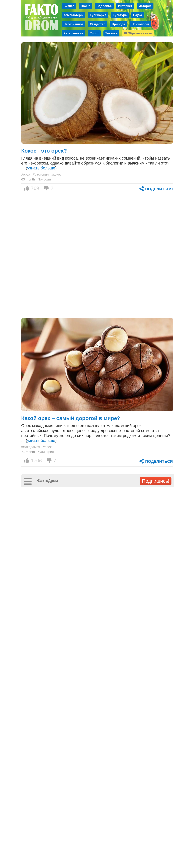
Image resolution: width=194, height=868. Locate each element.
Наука (138, 15)
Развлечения (73, 33)
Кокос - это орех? (44, 151)
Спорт (94, 33)
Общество (98, 24)
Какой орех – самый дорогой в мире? (71, 418)
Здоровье (104, 6)
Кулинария (98, 15)
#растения (41, 174)
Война (85, 6)
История (145, 6)
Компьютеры (73, 15)
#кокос (57, 174)
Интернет (125, 6)
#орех (26, 174)
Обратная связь (138, 33)
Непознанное (73, 24)
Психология (140, 24)
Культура (120, 15)
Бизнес (69, 6)
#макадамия (31, 447)
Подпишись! (156, 481)
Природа (118, 24)
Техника (111, 33)
